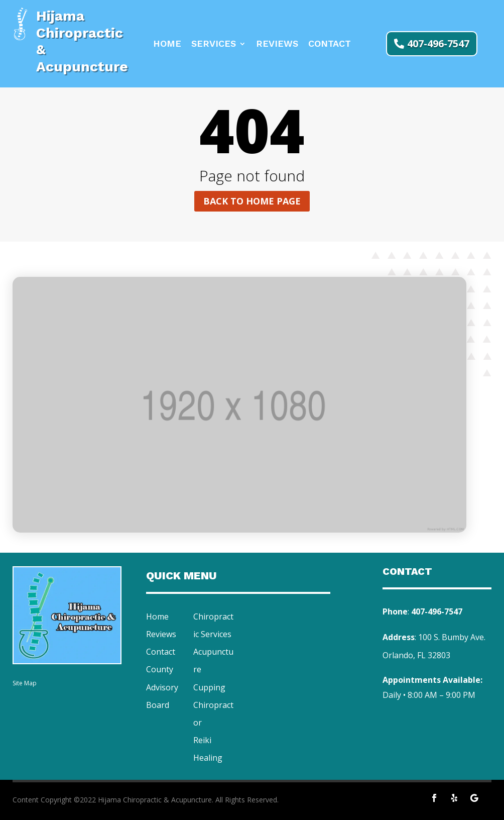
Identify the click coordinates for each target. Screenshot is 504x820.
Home (167, 44)
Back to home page (252, 201)
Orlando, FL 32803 (416, 655)
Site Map (25, 683)
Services (214, 44)
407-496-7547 (438, 43)
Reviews (277, 44)
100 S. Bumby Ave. (452, 637)
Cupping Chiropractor (213, 705)
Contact (330, 44)
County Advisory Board (162, 687)
